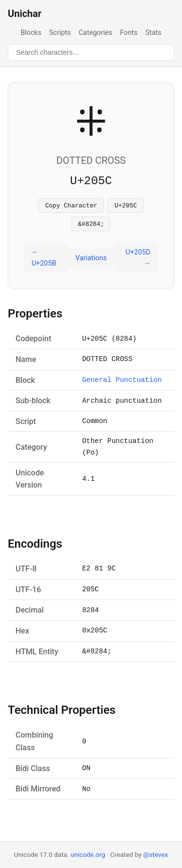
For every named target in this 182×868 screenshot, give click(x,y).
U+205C (126, 206)
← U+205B (44, 261)
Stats (153, 33)
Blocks (31, 33)
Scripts (60, 33)
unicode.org (88, 854)
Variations (91, 261)
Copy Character (71, 206)
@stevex (156, 854)
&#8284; (91, 226)
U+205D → (138, 261)
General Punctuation (122, 383)
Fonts (129, 33)
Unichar (25, 14)
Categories (95, 33)
